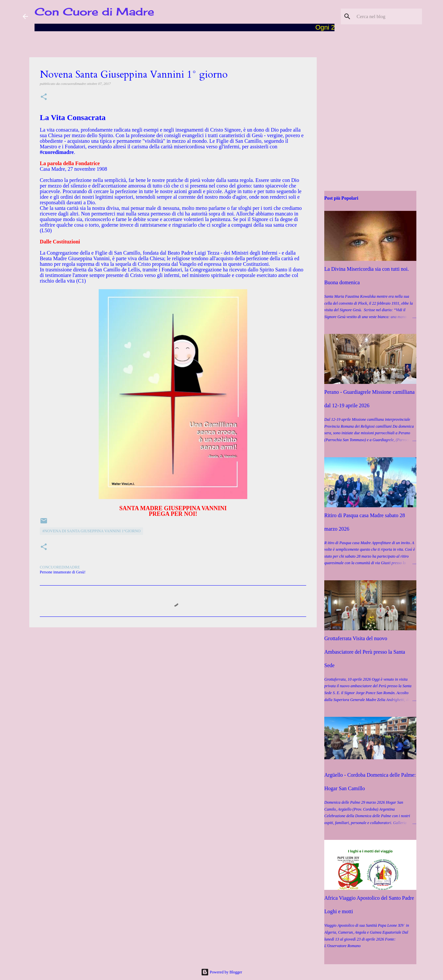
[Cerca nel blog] (387, 16)
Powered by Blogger (222, 972)
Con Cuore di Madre (94, 12)
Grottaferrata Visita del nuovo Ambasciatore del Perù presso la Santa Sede (365, 652)
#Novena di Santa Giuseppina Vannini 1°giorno (91, 531)
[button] (44, 97)
